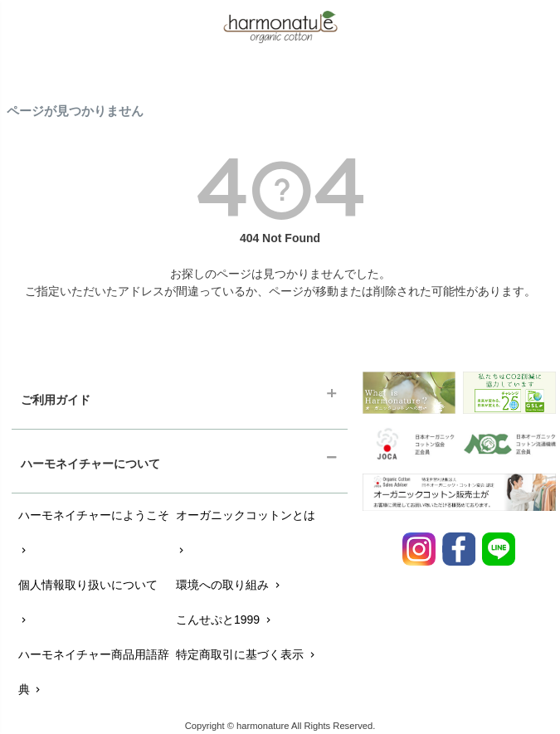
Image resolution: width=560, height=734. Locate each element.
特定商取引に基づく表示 (247, 654)
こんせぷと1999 (225, 620)
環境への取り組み (229, 585)
